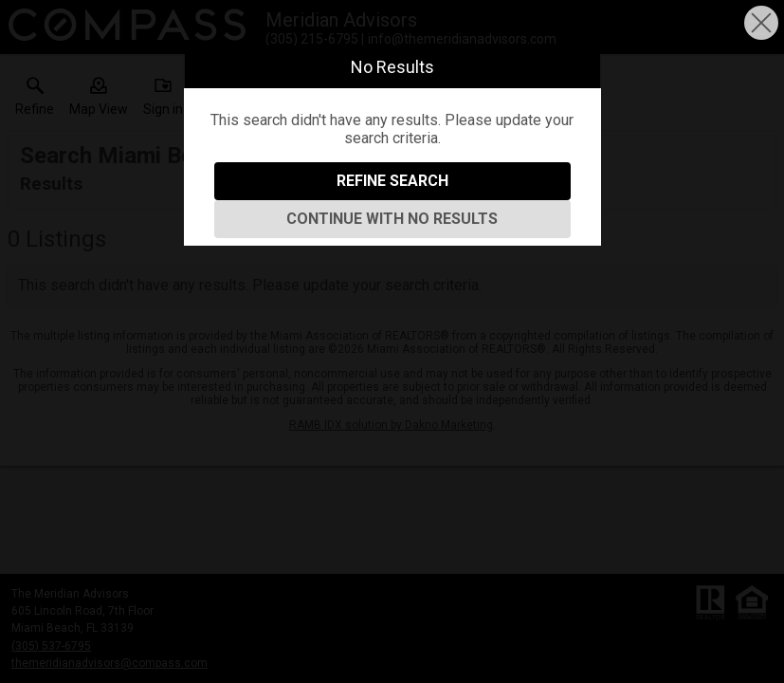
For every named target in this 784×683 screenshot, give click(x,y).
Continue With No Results (392, 219)
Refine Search (392, 181)
